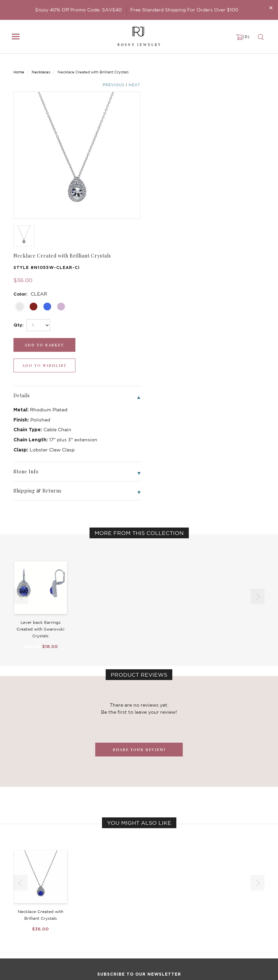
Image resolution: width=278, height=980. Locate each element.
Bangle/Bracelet (31, 912)
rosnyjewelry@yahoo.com (41, 969)
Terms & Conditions (208, 919)
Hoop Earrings (115, 919)
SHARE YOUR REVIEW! (139, 552)
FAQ (192, 899)
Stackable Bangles (120, 926)
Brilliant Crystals (118, 906)
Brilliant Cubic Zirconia (125, 912)
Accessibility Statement (213, 926)
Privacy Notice (203, 906)
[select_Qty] (169, 148)
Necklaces (41, 66)
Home (19, 66)
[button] (257, 399)
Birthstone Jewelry (121, 892)
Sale (18, 926)
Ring (18, 919)
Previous (238, 67)
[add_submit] (172, 168)
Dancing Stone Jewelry (125, 899)
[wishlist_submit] (237, 168)
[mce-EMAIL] (139, 843)
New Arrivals (27, 892)
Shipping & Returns (208, 912)
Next (259, 67)
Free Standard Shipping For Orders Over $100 (184, 10)
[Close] (271, 8)
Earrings (22, 906)
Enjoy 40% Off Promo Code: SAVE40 (79, 10)
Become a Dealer (206, 892)
